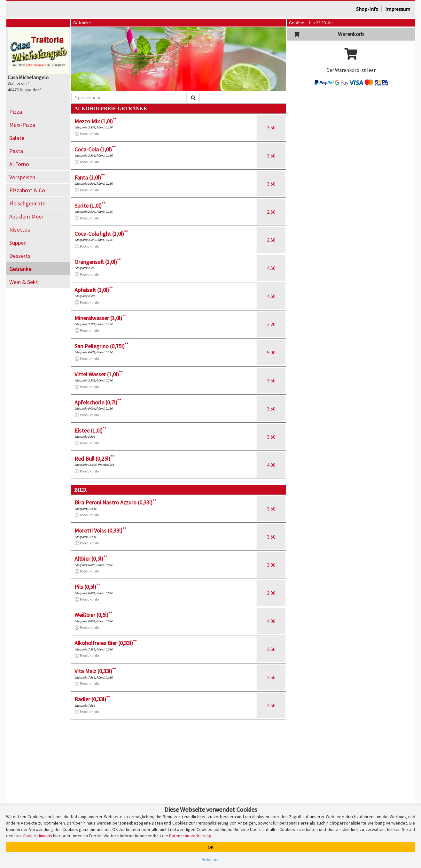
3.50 (271, 127)
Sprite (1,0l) (90, 206)
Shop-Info (367, 9)
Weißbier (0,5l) (93, 615)
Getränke (20, 269)
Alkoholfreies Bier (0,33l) (106, 643)
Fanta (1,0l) (90, 177)
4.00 (271, 465)
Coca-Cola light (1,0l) (101, 234)
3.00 (271, 565)
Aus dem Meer (26, 216)
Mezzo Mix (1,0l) (96, 121)
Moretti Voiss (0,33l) (100, 530)
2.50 (271, 212)
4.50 (271, 268)
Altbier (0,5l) (91, 559)
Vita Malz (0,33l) (95, 671)
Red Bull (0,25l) (94, 459)
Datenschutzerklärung (190, 836)
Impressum (398, 9)
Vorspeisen (22, 177)
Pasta (16, 151)
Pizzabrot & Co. (28, 190)
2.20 (271, 324)
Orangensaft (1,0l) (98, 262)
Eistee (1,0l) (90, 430)
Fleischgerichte (27, 203)
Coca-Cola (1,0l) (95, 149)
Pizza (16, 112)
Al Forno (19, 164)
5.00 (271, 352)
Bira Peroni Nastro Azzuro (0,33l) (115, 502)
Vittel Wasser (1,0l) (99, 374)
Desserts (20, 256)
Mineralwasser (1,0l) (100, 318)
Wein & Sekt (24, 282)
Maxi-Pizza (22, 125)
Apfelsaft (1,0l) (94, 290)
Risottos (20, 230)
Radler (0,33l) (92, 699)
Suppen (18, 243)
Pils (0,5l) (87, 587)
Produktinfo (87, 134)
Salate (17, 138)
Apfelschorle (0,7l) (98, 402)
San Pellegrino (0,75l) (101, 346)
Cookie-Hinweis (37, 836)
